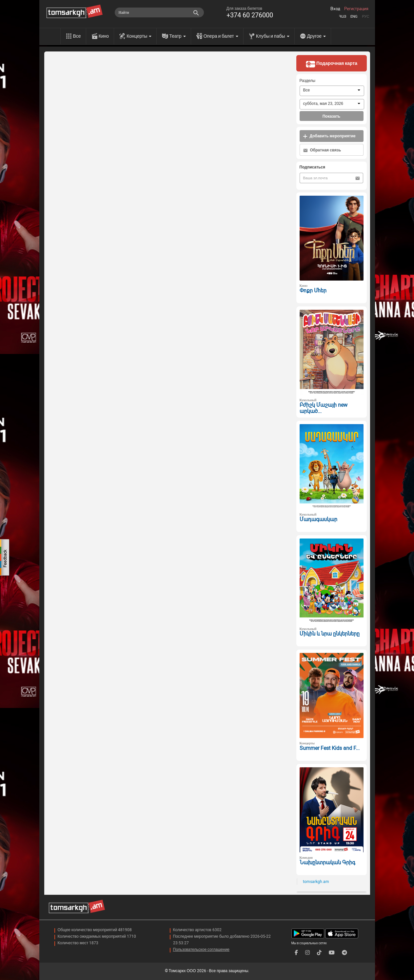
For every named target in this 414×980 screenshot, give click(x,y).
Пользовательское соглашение (201, 950)
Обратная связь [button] (322, 150)
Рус (365, 17)
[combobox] (332, 91)
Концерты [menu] (139, 36)
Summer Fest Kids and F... (330, 748)
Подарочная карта (331, 64)
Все (77, 36)
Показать (332, 116)
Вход (335, 9)
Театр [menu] (177, 36)
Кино (104, 36)
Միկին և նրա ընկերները (330, 634)
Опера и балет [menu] (221, 36)
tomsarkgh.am (316, 882)
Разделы (307, 81)
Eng (354, 17)
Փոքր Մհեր (313, 291)
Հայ (343, 17)
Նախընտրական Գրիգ (327, 862)
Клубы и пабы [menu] (273, 36)
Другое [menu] (316, 36)
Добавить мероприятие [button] (329, 136)
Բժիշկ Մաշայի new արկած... (324, 408)
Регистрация (356, 9)
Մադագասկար (318, 519)
